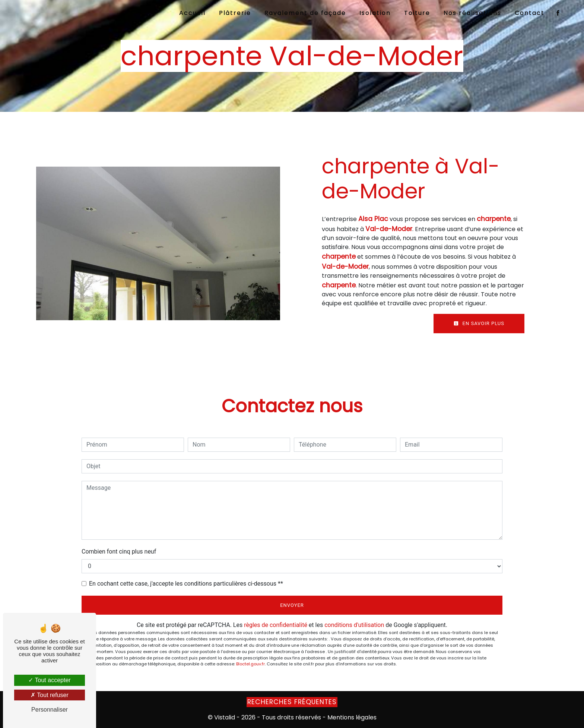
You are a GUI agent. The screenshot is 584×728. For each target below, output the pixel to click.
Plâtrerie (235, 13)
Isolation (375, 13)
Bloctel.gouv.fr (250, 664)
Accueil (192, 13)
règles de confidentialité (276, 625)
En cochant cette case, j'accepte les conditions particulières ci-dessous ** (186, 584)
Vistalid (225, 717)
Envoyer (292, 605)
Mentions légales (351, 717)
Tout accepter (49, 680)
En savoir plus (479, 323)
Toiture (417, 13)
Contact (530, 13)
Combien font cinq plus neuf (119, 551)
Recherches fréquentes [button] (292, 702)
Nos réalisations (472, 13)
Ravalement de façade (305, 13)
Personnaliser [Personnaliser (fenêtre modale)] (50, 710)
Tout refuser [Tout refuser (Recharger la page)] (50, 695)
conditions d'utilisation (354, 625)
